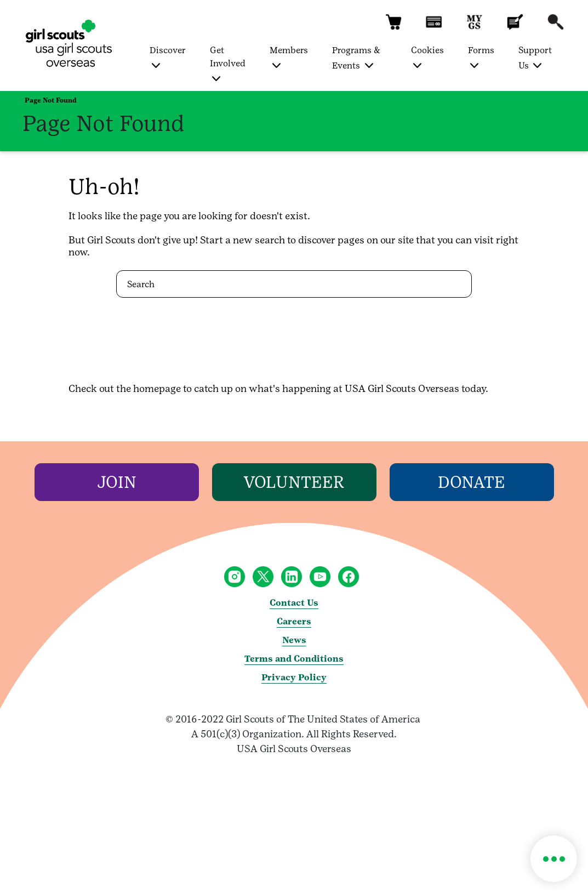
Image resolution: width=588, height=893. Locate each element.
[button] (393, 27)
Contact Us (294, 603)
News (294, 640)
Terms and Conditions (294, 659)
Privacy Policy (294, 677)
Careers (294, 621)
